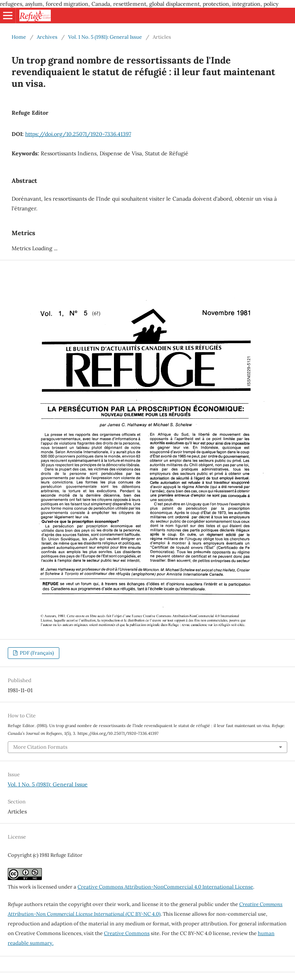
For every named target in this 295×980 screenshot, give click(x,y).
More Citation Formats (40, 747)
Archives (47, 37)
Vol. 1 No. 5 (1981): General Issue (105, 37)
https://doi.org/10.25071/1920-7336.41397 (78, 134)
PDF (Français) (36, 653)
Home (19, 37)
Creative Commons (127, 933)
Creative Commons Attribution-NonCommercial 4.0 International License (165, 887)
